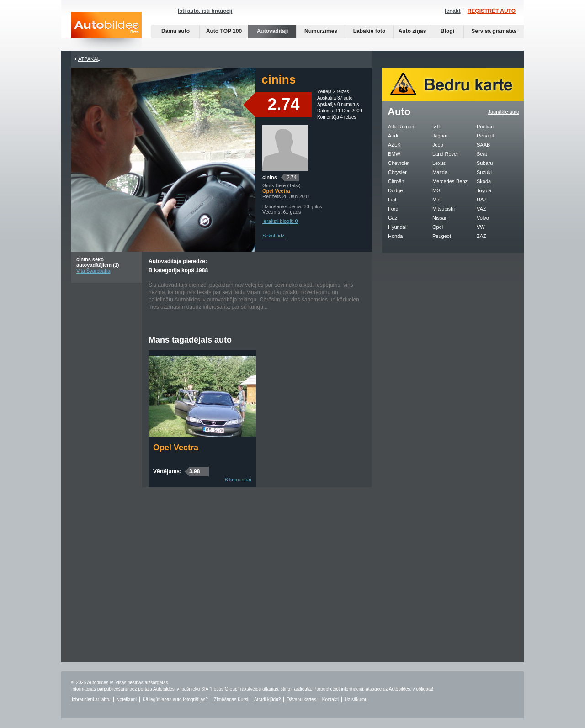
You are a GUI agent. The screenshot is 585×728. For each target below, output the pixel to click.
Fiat (392, 200)
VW (481, 227)
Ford (393, 209)
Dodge (395, 190)
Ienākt (453, 11)
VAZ (481, 209)
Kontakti (330, 699)
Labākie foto (370, 31)
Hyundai (397, 227)
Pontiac (485, 127)
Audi (393, 136)
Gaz (393, 218)
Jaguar (440, 136)
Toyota (484, 190)
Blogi (447, 31)
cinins (270, 177)
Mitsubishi (444, 209)
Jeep (438, 145)
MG (436, 190)
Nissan (440, 218)
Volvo (483, 218)
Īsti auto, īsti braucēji (205, 11)
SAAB (483, 145)
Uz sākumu (356, 699)
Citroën (396, 181)
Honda (395, 236)
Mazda (440, 172)
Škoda (484, 181)
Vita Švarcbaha (93, 271)
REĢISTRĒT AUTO (492, 11)
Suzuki (484, 172)
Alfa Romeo (401, 127)
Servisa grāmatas (494, 31)
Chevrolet (399, 163)
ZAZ (481, 236)
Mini (437, 200)
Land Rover (445, 154)
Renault (485, 136)
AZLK (394, 145)
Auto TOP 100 (224, 31)
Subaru (485, 163)
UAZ (482, 200)
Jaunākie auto (504, 112)
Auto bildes (106, 31)
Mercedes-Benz (450, 181)
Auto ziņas (412, 31)
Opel (438, 227)
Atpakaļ (89, 59)
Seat (482, 154)
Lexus (439, 163)
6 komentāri (238, 480)
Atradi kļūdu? (267, 699)
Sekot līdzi (274, 236)
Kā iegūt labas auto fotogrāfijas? (175, 699)
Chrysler (397, 172)
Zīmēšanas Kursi (231, 699)
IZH (436, 127)
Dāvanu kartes (301, 699)
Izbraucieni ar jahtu (91, 699)
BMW (394, 154)
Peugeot (442, 236)
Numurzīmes (321, 31)
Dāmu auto (175, 31)
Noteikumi (127, 699)
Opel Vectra (176, 448)
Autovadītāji (273, 31)
